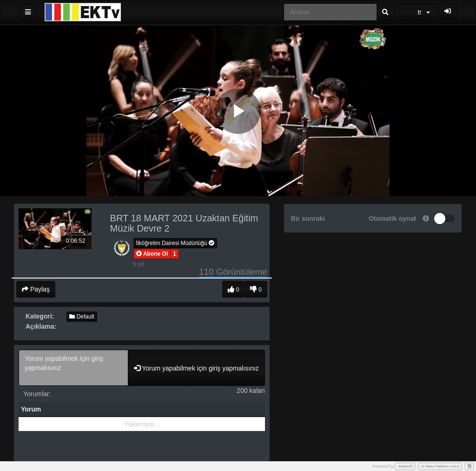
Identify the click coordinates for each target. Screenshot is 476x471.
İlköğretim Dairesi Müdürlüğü (175, 243)
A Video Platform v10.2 (440, 466)
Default (82, 317)
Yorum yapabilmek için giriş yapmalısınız (73, 368)
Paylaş (36, 289)
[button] (152, 254)
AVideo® (405, 466)
